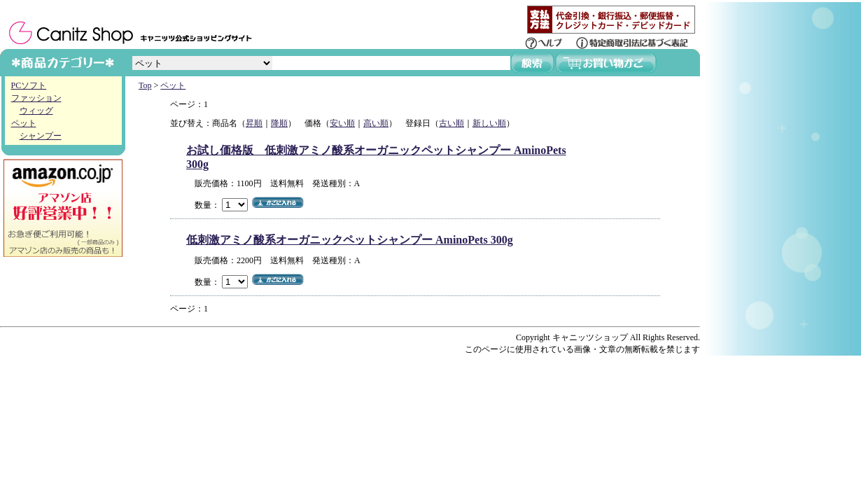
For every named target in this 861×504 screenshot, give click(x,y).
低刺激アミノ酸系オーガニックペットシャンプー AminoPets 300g (350, 240)
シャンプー (41, 136)
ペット (24, 123)
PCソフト (29, 85)
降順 (279, 123)
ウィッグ (36, 111)
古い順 (451, 123)
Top (145, 85)
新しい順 (489, 123)
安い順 (342, 123)
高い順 (376, 123)
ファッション (36, 98)
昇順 (254, 123)
